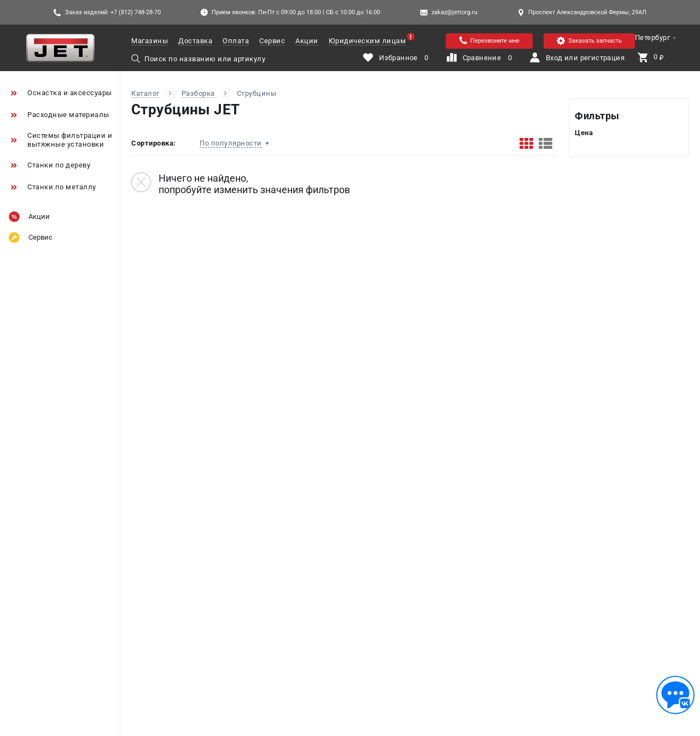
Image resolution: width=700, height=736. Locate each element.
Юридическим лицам (367, 41)
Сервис (272, 41)
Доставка (195, 41)
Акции (307, 41)
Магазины (150, 41)
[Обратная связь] (675, 695)
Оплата (236, 41)
